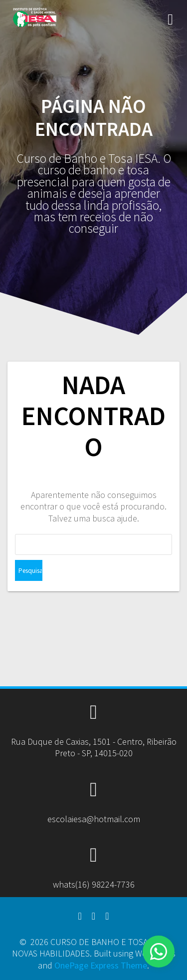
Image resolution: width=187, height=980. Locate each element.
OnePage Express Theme (101, 965)
